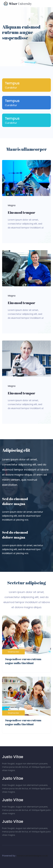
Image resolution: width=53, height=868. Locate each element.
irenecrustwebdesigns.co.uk (32, 856)
